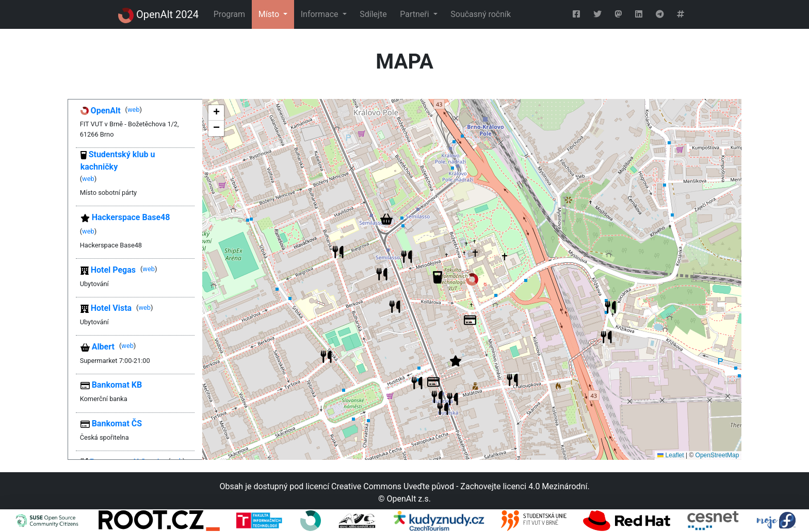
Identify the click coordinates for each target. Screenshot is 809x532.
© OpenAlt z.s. (405, 499)
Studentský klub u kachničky (118, 161)
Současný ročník (481, 14)
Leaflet (670, 455)
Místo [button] (270, 14)
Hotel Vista (106, 308)
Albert (98, 347)
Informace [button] (321, 14)
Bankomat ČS (111, 423)
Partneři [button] (415, 14)
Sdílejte (373, 14)
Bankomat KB (111, 385)
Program (229, 14)
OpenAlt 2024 (158, 15)
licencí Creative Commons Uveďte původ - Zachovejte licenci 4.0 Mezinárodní (446, 486)
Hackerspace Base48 (125, 217)
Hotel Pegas (108, 270)
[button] (472, 279)
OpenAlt (101, 111)
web (134, 110)
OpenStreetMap (717, 455)
